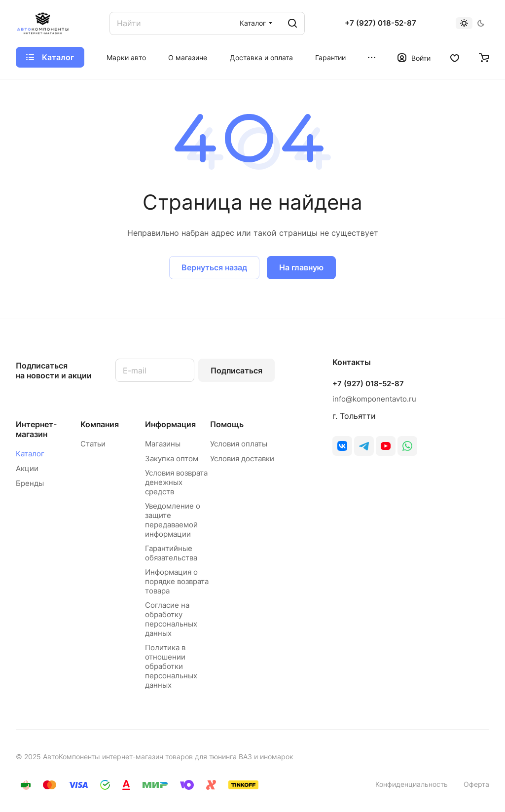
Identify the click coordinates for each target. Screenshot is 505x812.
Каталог (30, 454)
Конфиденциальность (412, 784)
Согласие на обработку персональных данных (171, 619)
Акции (27, 468)
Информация (170, 424)
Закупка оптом (172, 459)
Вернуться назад (214, 267)
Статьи (93, 444)
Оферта (476, 784)
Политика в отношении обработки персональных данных (171, 666)
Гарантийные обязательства (171, 553)
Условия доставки (242, 459)
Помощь (227, 424)
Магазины (163, 444)
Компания (100, 424)
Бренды (30, 483)
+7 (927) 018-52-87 (380, 23)
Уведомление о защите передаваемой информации (173, 520)
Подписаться (236, 370)
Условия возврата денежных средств (176, 482)
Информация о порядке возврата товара (177, 581)
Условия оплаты (239, 444)
